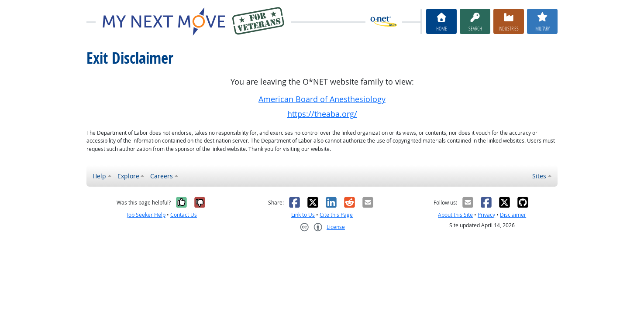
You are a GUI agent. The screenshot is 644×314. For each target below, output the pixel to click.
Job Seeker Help (146, 215)
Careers (162, 176)
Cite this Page (336, 215)
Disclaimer (513, 215)
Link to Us (303, 215)
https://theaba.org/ (322, 114)
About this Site (455, 215)
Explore (128, 176)
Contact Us (184, 215)
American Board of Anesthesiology (322, 99)
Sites (539, 176)
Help (99, 176)
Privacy (486, 215)
